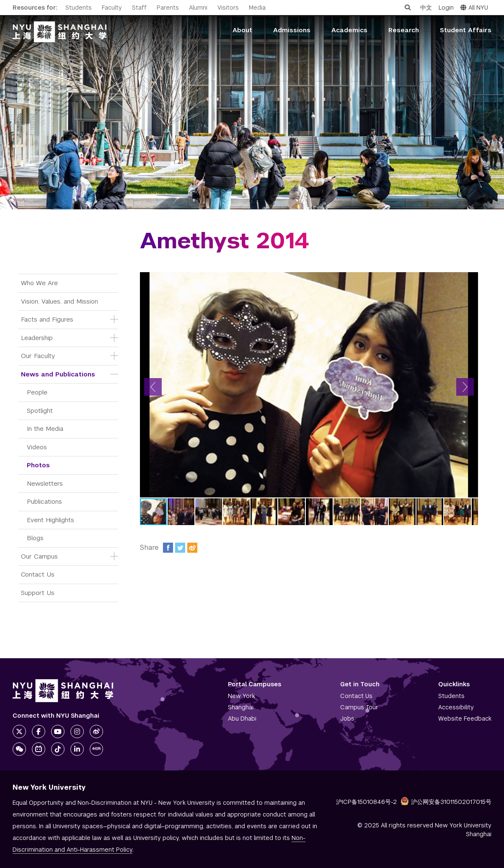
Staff (139, 8)
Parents (168, 8)
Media (257, 8)
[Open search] (408, 8)
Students (79, 8)
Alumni (198, 8)
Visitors (228, 8)
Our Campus (39, 556)
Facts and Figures (47, 319)
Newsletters (45, 483)
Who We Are (39, 283)
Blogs (35, 538)
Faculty (112, 8)
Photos (38, 465)
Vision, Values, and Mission (59, 301)
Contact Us (38, 574)
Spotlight (40, 411)
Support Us (38, 593)
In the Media (45, 429)
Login (446, 8)
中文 (426, 8)
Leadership (37, 338)
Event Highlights (50, 520)
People (37, 392)
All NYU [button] (474, 8)
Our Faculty (38, 356)
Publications (44, 501)
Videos (37, 447)
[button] (153, 387)
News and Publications (58, 374)
